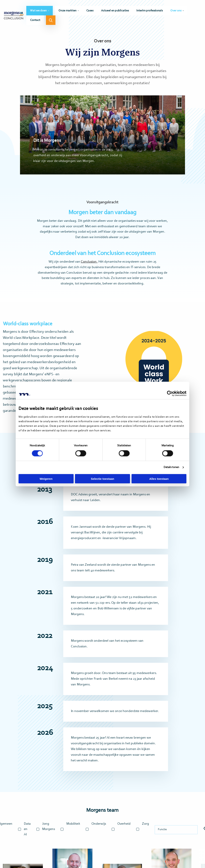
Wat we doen (38, 11)
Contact (35, 20)
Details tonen (170, 467)
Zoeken (51, 20)
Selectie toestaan (103, 479)
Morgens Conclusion (14, 16)
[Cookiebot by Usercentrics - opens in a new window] (169, 394)
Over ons (176, 11)
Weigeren (47, 479)
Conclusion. (89, 262)
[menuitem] (40, 11)
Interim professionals (150, 11)
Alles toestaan (158, 479)
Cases (90, 11)
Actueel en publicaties (115, 11)
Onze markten (67, 11)
